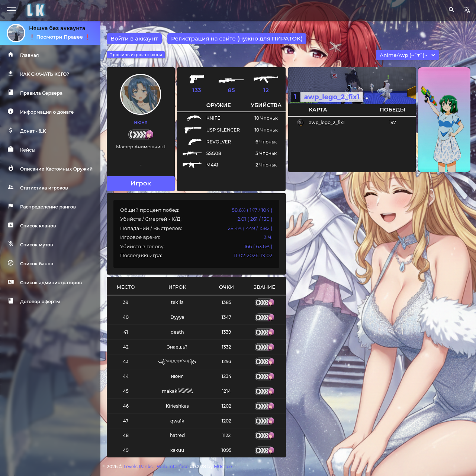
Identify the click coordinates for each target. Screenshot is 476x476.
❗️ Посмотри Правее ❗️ (60, 37)
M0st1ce (223, 467)
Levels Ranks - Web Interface (156, 467)
